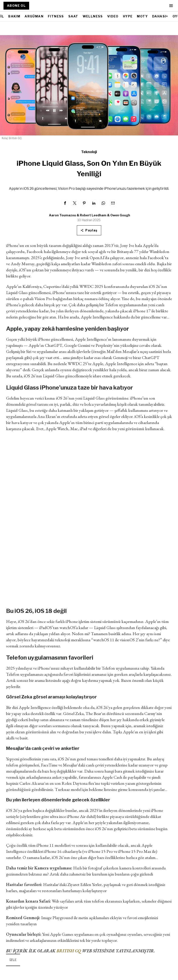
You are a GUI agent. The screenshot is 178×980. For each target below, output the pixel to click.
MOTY (142, 16)
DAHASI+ (160, 16)
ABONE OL (16, 6)
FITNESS (56, 16)
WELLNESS (93, 16)
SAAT (73, 16)
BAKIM (14, 16)
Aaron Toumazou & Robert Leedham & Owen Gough (90, 215)
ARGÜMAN (34, 16)
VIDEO (113, 16)
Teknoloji (89, 152)
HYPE (128, 16)
